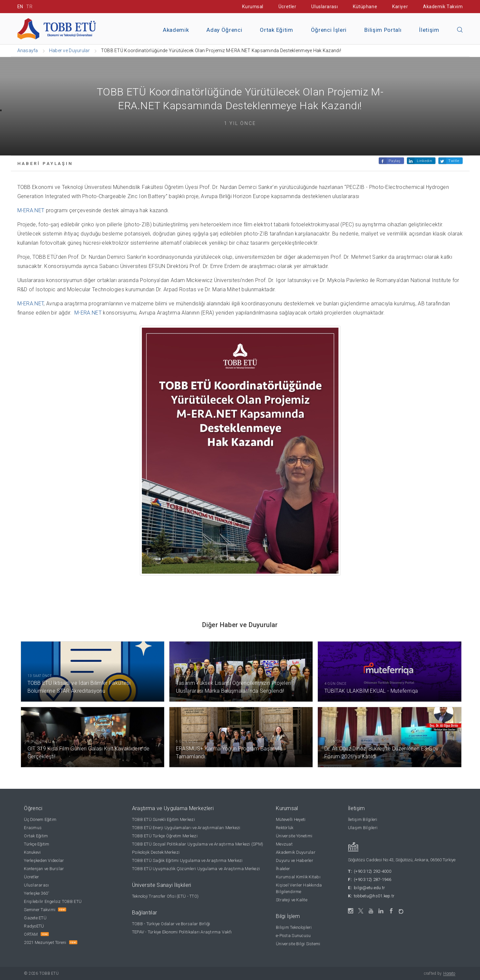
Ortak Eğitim (276, 30)
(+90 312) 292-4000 (373, 871)
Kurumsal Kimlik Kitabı (298, 877)
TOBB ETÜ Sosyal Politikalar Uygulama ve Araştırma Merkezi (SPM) (198, 844)
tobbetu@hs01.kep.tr (374, 896)
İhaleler (283, 869)
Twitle (454, 161)
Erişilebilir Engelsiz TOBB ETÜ (53, 901)
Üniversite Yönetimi (294, 836)
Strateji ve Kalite (292, 900)
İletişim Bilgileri (363, 819)
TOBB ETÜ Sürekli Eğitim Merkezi (163, 819)
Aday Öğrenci (224, 30)
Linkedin (424, 161)
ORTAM (31, 934)
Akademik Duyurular (296, 852)
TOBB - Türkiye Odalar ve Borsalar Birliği (171, 924)
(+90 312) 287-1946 (373, 879)
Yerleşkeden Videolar (44, 860)
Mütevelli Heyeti (291, 819)
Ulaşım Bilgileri (363, 828)
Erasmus (33, 828)
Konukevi (32, 852)
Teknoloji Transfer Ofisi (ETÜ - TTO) (165, 896)
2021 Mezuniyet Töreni (45, 942)
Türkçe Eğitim (37, 844)
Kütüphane (365, 7)
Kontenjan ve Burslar (44, 869)
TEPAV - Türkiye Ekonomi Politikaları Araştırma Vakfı (182, 932)
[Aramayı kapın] (460, 30)
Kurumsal (253, 7)
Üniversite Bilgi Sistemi (298, 944)
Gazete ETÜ (35, 918)
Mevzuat (284, 844)
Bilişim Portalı (383, 30)
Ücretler (287, 7)
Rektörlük (285, 828)
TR (29, 7)
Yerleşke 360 (37, 893)
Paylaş (394, 161)
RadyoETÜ (34, 926)
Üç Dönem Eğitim (40, 819)
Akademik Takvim (443, 7)
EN (20, 7)
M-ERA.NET (31, 210)
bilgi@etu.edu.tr (369, 888)
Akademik (176, 30)
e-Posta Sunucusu (293, 936)
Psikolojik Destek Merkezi (156, 852)
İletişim (429, 30)
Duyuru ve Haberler (295, 860)
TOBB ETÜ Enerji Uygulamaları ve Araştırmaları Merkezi (186, 828)
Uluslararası (325, 7)
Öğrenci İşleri (329, 30)
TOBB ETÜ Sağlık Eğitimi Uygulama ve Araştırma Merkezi (187, 860)
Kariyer (400, 7)
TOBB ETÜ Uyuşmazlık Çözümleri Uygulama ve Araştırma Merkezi (196, 869)
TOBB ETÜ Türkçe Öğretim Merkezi (165, 836)
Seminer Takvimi (40, 910)
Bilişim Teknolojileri (294, 927)
